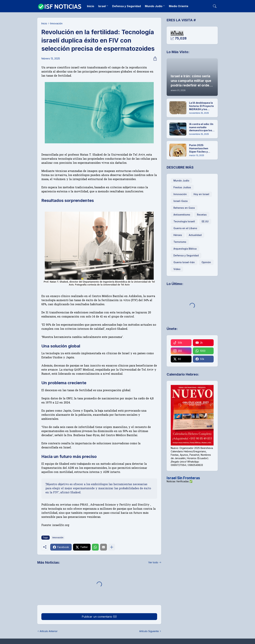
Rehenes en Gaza (184, 208)
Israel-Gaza (181, 201)
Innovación (56, 23)
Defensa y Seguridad (126, 6)
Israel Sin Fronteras (183, 478)
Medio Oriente (179, 6)
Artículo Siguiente (149, 631)
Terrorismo (180, 242)
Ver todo (153, 562)
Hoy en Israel (201, 194)
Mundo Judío (154, 6)
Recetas (202, 215)
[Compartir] (154, 59)
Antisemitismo (182, 215)
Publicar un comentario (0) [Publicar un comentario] (99, 617)
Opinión (206, 262)
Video (177, 269)
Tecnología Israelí (184, 221)
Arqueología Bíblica (185, 249)
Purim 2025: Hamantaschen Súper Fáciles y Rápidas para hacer (201, 149)
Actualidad (195, 235)
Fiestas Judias (182, 187)
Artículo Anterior (49, 631)
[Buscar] (215, 6)
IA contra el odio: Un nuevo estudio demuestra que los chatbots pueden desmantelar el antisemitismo (201, 127)
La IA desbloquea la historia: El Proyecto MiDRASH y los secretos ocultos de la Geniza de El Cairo (201, 106)
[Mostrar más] (112, 547)
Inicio (91, 6)
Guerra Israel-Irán (184, 262)
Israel (102, 6)
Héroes (178, 235)
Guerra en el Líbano (185, 228)
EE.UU (205, 221)
